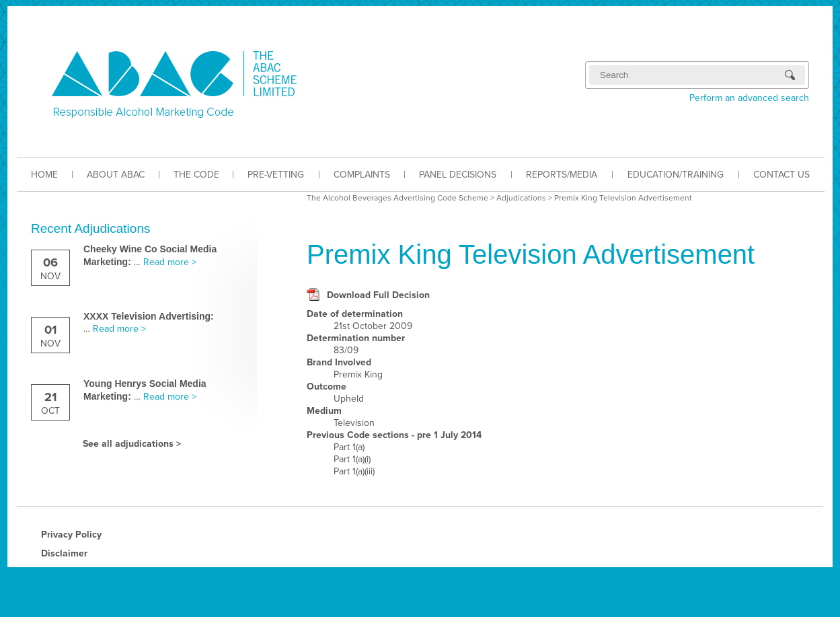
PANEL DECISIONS (458, 175)
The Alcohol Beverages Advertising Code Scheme (397, 198)
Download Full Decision (378, 295)
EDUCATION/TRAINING (676, 175)
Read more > (170, 262)
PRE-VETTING (276, 175)
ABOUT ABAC (116, 175)
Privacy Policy (71, 535)
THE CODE (196, 175)
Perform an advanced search (749, 98)
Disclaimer (64, 553)
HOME (44, 175)
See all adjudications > (132, 444)
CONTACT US (781, 175)
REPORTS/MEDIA (562, 175)
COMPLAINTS (362, 175)
